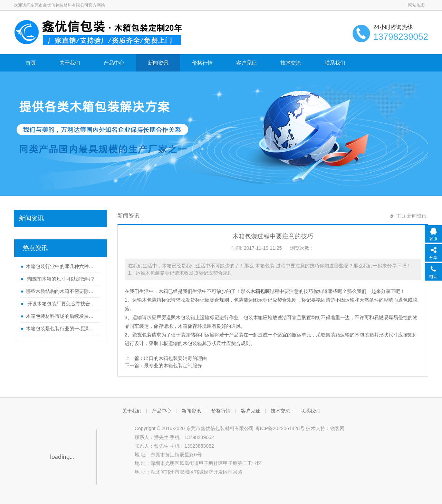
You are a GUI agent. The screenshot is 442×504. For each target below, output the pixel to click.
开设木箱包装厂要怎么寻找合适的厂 (61, 304)
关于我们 (70, 63)
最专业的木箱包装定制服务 (173, 365)
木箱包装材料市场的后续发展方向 (61, 316)
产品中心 (114, 63)
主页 (401, 216)
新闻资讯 (158, 63)
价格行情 (202, 63)
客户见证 (247, 63)
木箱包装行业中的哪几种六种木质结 (61, 266)
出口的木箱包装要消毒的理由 (175, 358)
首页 (31, 63)
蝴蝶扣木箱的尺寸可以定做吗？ (60, 279)
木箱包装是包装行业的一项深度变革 (61, 329)
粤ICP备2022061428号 (280, 428)
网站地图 (416, 5)
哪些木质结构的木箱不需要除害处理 (61, 291)
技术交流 (291, 63)
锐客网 (337, 428)
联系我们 (335, 63)
